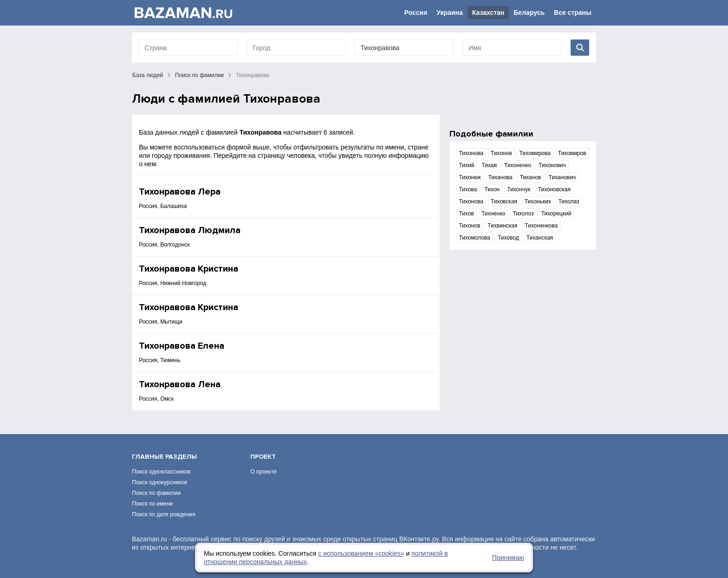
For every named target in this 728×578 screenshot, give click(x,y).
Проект (263, 457)
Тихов (467, 214)
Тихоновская (554, 189)
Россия (416, 13)
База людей (148, 75)
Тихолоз (523, 214)
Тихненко (494, 214)
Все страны (573, 13)
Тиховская (504, 201)
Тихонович (552, 165)
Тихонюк (470, 177)
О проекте (263, 472)
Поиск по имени (152, 504)
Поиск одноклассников (161, 472)
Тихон (492, 189)
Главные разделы (164, 457)
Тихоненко (518, 165)
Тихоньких (538, 201)
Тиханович (562, 177)
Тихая (489, 165)
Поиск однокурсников (159, 482)
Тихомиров (572, 153)
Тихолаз (569, 201)
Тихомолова (475, 238)
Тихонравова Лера (180, 192)
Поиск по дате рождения (164, 514)
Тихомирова (535, 153)
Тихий (467, 165)
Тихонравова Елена (182, 346)
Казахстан (488, 13)
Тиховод (508, 238)
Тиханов (531, 177)
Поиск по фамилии (199, 75)
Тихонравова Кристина (188, 269)
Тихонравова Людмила (190, 230)
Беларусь (529, 13)
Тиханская (540, 238)
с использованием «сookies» (361, 553)
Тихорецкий (556, 214)
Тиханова (500, 177)
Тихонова (471, 153)
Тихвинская (502, 226)
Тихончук (519, 189)
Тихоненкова (541, 226)
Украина (449, 13)
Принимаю (508, 558)
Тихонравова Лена (180, 384)
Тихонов (501, 153)
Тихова (468, 189)
